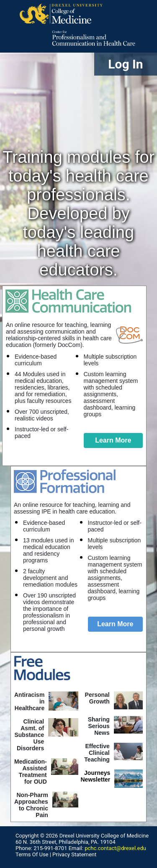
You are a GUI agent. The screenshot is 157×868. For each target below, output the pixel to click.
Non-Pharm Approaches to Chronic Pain (31, 805)
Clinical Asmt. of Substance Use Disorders (29, 735)
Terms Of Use (32, 854)
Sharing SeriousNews (99, 726)
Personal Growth (97, 698)
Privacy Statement (74, 854)
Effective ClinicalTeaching (97, 753)
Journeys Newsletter (96, 776)
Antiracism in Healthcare (29, 701)
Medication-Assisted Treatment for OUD (31, 772)
